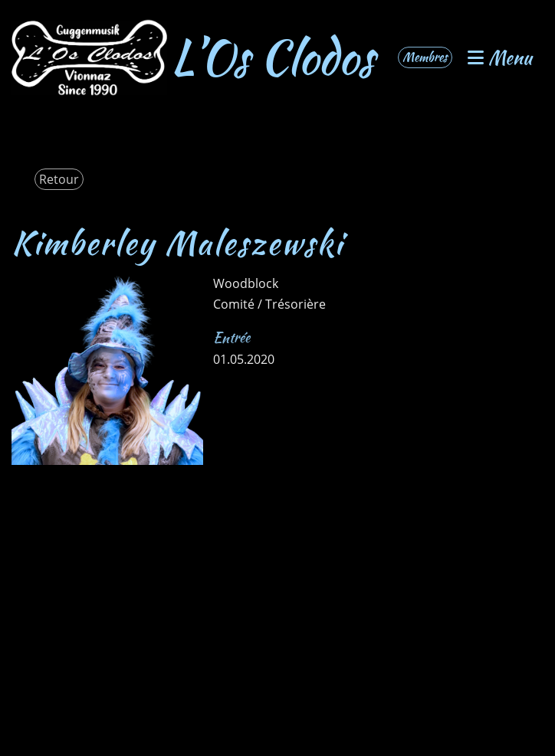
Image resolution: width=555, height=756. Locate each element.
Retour (59, 179)
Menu (500, 58)
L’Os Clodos (273, 57)
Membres (425, 57)
